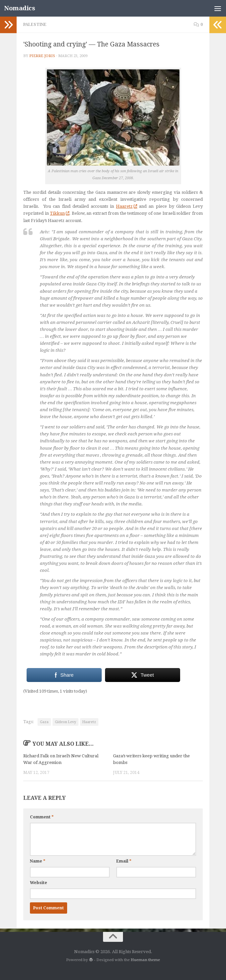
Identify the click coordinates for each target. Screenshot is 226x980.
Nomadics (20, 8)
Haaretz (126, 206)
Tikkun (59, 213)
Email (124, 861)
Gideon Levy (65, 722)
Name (38, 861)
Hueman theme (145, 960)
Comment (42, 817)
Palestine (35, 25)
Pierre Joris (42, 56)
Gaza (44, 722)
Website (39, 883)
